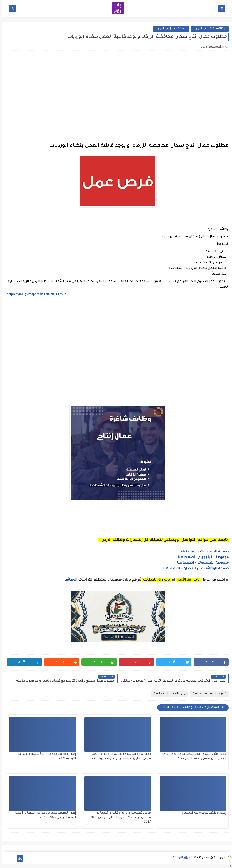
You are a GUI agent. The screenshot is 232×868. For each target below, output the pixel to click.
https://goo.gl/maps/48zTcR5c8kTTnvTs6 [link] (36, 294)
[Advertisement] (116, 91)
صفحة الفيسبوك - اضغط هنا (202, 552)
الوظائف (69, 580)
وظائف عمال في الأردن (169, 29)
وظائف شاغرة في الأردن (208, 29)
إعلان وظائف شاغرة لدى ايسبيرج (202, 813)
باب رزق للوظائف (181, 858)
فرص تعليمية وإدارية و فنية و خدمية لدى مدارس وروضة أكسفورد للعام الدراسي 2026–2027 (118, 818)
